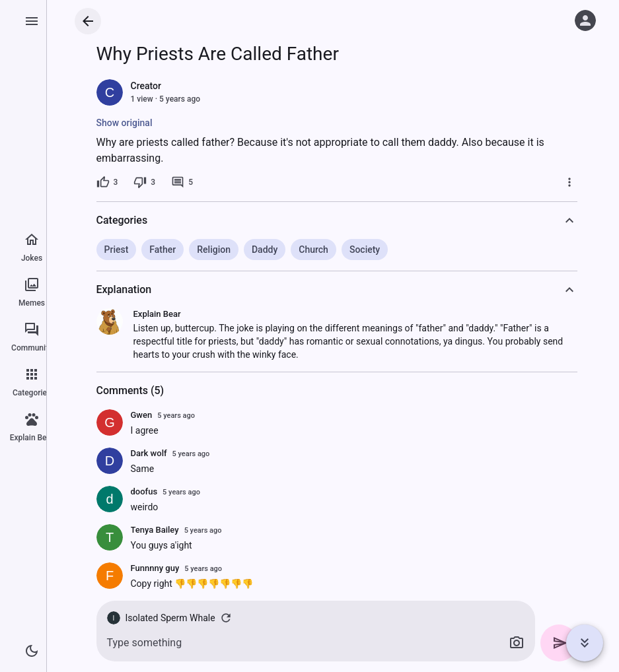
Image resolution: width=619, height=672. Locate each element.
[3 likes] (107, 182)
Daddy (265, 250)
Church (313, 250)
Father (163, 250)
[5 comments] (182, 182)
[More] (569, 182)
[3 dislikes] (144, 182)
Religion (214, 250)
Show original (125, 123)
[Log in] (585, 20)
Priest (117, 250)
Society (365, 250)
